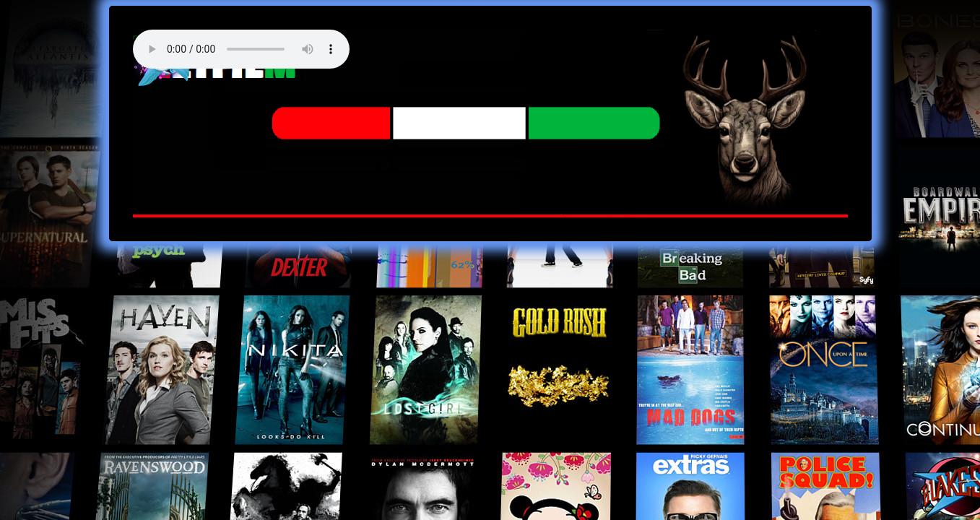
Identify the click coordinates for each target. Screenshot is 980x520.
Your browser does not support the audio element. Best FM (241, 49)
